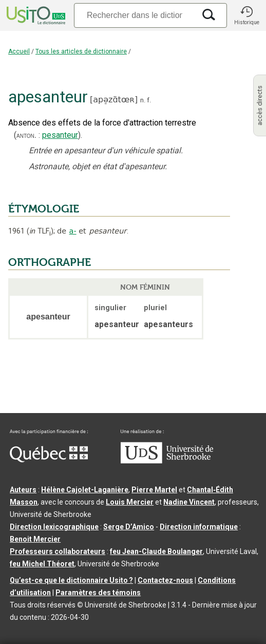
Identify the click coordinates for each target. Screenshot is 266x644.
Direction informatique (199, 527)
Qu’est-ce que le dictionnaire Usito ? (71, 580)
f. (149, 100)
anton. (26, 135)
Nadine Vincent (189, 502)
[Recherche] (135, 15)
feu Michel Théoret (42, 564)
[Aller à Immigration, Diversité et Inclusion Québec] (49, 460)
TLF (40, 231)
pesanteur (60, 135)
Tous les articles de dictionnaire (81, 51)
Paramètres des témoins (98, 593)
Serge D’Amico (129, 527)
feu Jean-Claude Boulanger (156, 551)
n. (143, 100)
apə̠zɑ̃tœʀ (114, 100)
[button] (246, 15)
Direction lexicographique (54, 527)
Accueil (19, 51)
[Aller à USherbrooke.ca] (167, 461)
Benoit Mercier (35, 539)
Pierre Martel (154, 490)
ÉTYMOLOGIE (44, 209)
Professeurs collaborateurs (58, 551)
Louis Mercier (130, 502)
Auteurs (23, 490)
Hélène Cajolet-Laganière (85, 490)
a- (73, 231)
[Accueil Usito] (35, 15)
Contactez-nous (165, 580)
